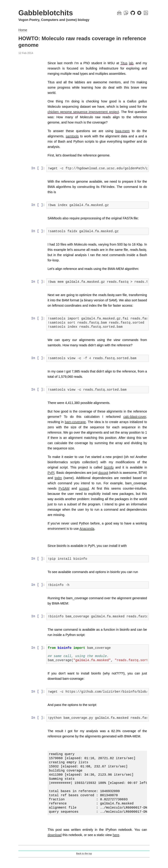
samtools (73, 136)
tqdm (67, 478)
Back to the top (84, 854)
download (55, 835)
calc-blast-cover (135, 417)
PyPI (51, 473)
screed (84, 488)
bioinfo (109, 467)
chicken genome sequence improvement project (83, 112)
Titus (124, 63)
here (116, 835)
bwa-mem (123, 131)
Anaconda (87, 529)
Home (23, 30)
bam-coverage (75, 422)
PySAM (64, 488)
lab (131, 63)
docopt (109, 473)
